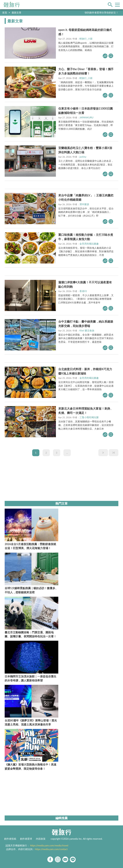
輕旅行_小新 (86, 39)
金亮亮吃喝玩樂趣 (89, 244)
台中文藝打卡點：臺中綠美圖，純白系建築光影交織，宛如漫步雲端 (86, 324)
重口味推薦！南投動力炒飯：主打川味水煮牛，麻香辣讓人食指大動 (86, 237)
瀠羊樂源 (84, 204)
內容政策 (41, 839)
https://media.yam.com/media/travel (49, 845)
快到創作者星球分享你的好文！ (102, 12)
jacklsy (83, 157)
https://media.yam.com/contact (51, 849)
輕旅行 (12, 5)
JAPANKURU (86, 117)
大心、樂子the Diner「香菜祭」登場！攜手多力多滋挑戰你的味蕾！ (86, 71)
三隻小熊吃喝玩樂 (89, 417)
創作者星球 (26, 839)
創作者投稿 (10, 839)
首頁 (5, 12)
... (67, 453)
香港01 (83, 291)
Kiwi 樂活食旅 (87, 330)
